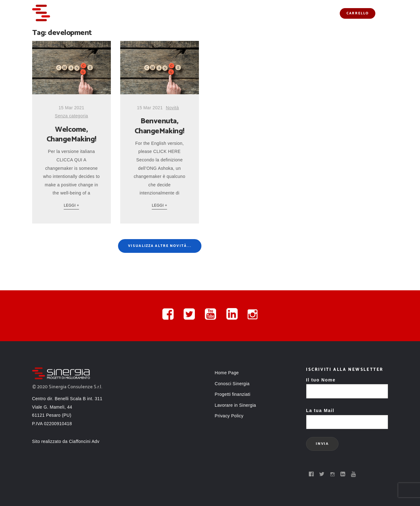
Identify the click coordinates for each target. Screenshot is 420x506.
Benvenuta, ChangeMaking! (160, 126)
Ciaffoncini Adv (84, 441)
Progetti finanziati (254, 13)
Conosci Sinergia (202, 13)
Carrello (358, 13)
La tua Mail (347, 416)
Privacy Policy (229, 416)
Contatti (322, 13)
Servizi (165, 13)
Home (142, 13)
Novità (294, 13)
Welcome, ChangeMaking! (72, 135)
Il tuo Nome (347, 386)
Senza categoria (71, 116)
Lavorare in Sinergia (236, 405)
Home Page (227, 373)
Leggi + (71, 205)
